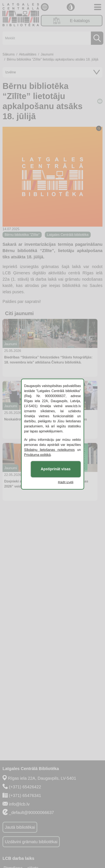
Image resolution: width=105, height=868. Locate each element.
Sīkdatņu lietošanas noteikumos (49, 450)
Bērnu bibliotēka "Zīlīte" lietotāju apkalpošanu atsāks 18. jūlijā (52, 59)
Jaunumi (47, 54)
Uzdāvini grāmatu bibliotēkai (31, 842)
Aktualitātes (28, 54)
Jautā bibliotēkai (20, 827)
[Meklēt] (52, 38)
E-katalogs (72, 21)
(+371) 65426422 (25, 787)
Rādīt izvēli (66, 482)
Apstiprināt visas (56, 469)
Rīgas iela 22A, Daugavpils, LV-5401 (42, 778)
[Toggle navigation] (98, 7)
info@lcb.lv (19, 804)
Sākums (9, 54)
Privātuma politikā (37, 455)
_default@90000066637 (32, 813)
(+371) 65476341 (25, 795)
